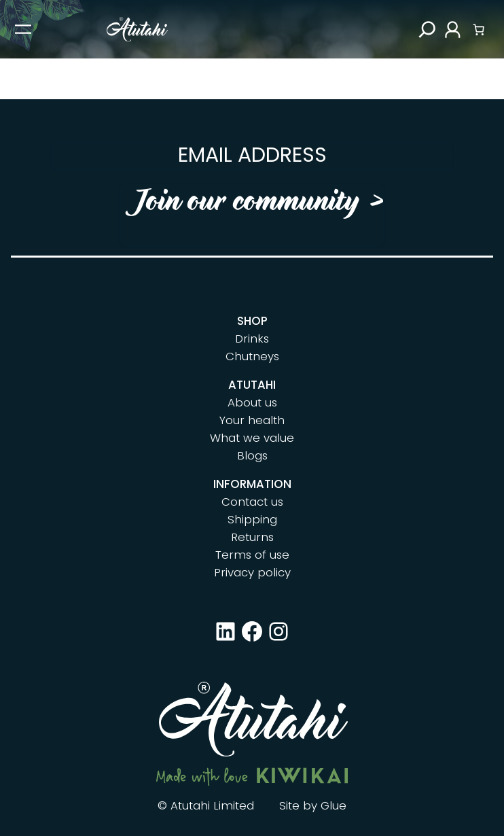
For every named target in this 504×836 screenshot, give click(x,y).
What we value (252, 438)
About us (252, 402)
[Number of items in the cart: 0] (479, 29)
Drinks (252, 338)
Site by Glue (313, 805)
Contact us (252, 502)
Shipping (252, 519)
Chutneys (252, 356)
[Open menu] (23, 29)
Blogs (252, 455)
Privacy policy (252, 572)
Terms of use (252, 555)
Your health (252, 420)
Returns (252, 537)
